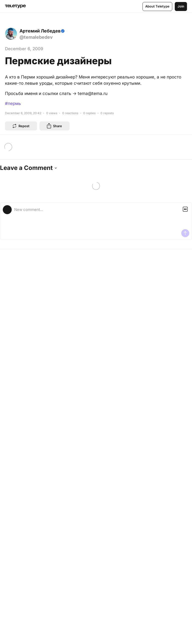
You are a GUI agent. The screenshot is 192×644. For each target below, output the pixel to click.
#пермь (13, 103)
